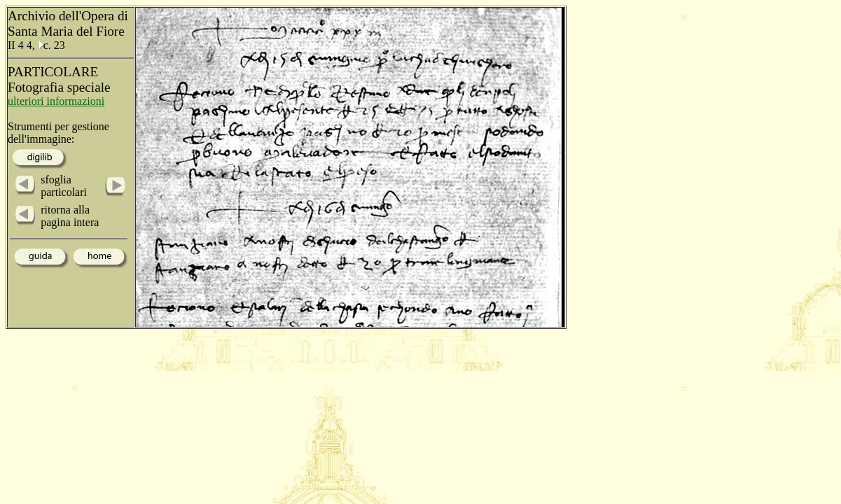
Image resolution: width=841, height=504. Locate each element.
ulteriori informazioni (56, 101)
